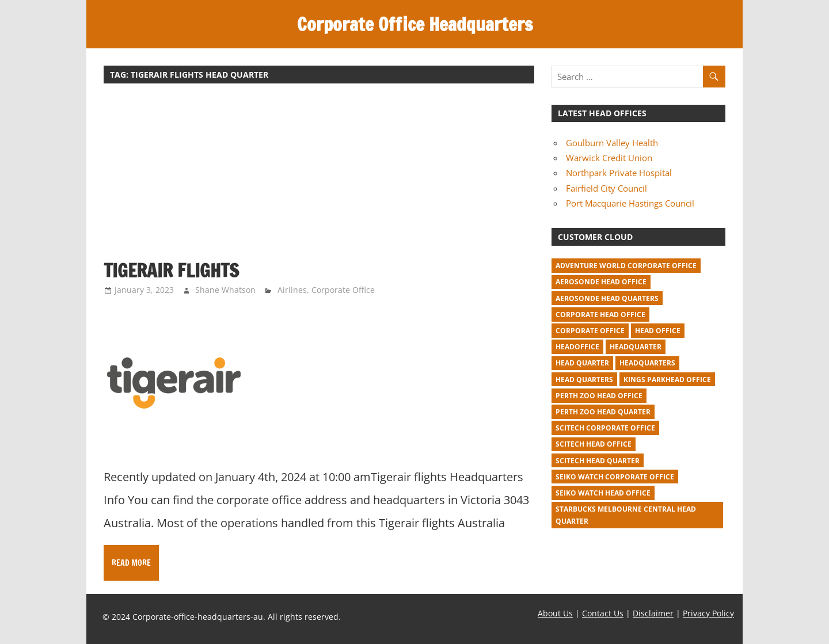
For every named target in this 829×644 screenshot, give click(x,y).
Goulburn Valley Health (612, 143)
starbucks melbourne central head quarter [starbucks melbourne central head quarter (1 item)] (626, 515)
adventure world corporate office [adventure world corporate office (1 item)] (626, 266)
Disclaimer (653, 613)
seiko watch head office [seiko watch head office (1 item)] (603, 493)
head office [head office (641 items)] (658, 331)
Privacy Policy (708, 613)
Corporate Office (343, 290)
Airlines (292, 290)
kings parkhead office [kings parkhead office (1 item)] (667, 380)
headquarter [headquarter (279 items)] (636, 347)
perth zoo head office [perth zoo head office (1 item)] (599, 396)
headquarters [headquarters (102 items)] (647, 363)
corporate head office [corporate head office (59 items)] (600, 315)
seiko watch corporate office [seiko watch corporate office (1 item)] (615, 477)
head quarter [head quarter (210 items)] (582, 363)
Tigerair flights (171, 270)
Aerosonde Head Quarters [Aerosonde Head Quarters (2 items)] (607, 298)
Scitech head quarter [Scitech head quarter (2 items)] (598, 461)
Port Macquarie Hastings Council (630, 203)
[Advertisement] (319, 177)
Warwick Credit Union (609, 158)
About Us (555, 613)
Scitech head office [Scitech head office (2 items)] (594, 444)
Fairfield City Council (606, 188)
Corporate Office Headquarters (415, 24)
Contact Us (603, 613)
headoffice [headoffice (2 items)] (577, 347)
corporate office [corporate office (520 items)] (590, 331)
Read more (131, 563)
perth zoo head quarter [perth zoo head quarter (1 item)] (603, 412)
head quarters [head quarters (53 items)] (584, 380)
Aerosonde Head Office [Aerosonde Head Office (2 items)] (601, 282)
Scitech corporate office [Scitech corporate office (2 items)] (605, 428)
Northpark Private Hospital (619, 173)
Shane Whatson (225, 290)
